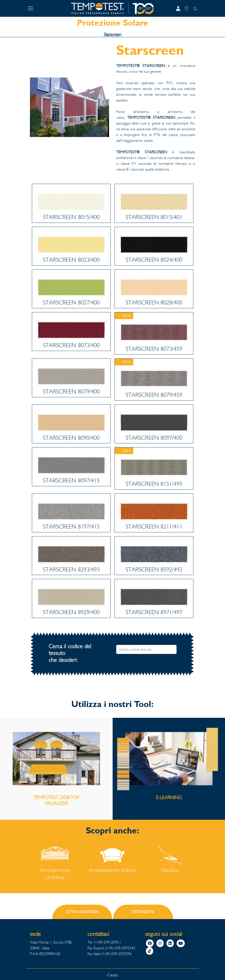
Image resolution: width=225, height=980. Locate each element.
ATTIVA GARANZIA (82, 912)
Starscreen (113, 34)
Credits (113, 975)
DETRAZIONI (143, 912)
